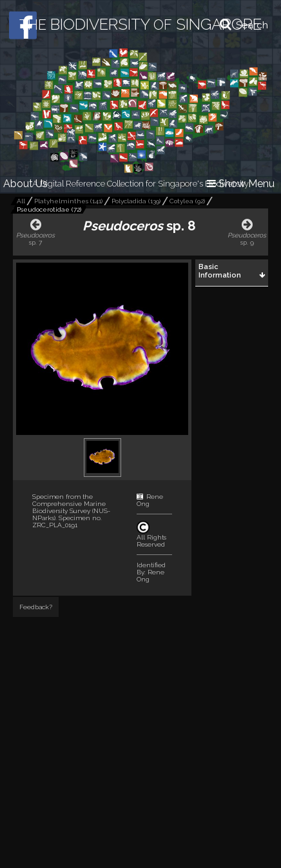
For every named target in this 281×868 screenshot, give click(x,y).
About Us (25, 184)
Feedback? (36, 607)
